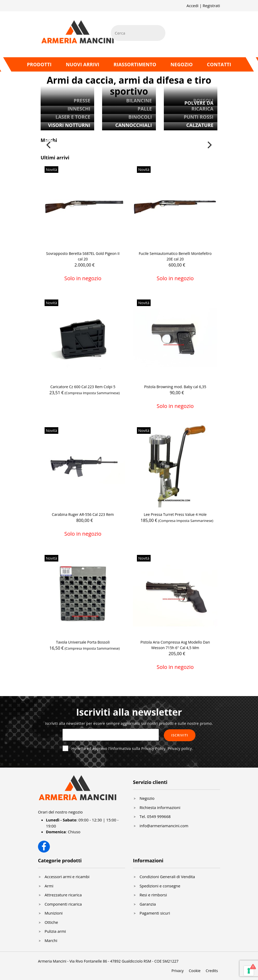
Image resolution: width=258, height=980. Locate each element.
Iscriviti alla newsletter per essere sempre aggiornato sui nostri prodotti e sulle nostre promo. (129, 723)
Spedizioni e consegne (160, 886)
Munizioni (54, 913)
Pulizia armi (55, 931)
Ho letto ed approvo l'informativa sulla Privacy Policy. (132, 748)
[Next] (209, 145)
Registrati (211, 6)
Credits (212, 971)
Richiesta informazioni (160, 807)
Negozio (181, 64)
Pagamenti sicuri (155, 913)
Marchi (51, 940)
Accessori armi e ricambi (67, 877)
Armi (49, 886)
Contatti (219, 64)
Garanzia (148, 904)
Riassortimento (135, 64)
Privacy (178, 971)
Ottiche (51, 922)
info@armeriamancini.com (164, 826)
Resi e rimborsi (153, 895)
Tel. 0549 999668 (155, 816)
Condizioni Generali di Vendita (167, 877)
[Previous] (49, 145)
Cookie (195, 971)
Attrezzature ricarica (63, 895)
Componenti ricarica (63, 904)
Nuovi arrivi (82, 64)
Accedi (192, 6)
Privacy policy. (180, 748)
